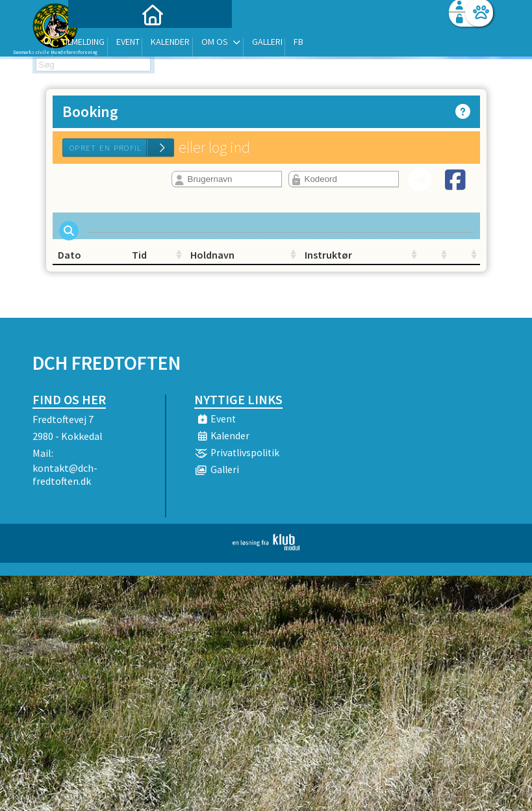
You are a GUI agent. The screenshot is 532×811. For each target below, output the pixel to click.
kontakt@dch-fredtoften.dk (65, 482)
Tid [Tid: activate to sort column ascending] (136, 263)
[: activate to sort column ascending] (373, 263)
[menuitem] (114, 44)
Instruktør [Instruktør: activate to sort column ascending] (295, 263)
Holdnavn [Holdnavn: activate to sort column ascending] (222, 263)
